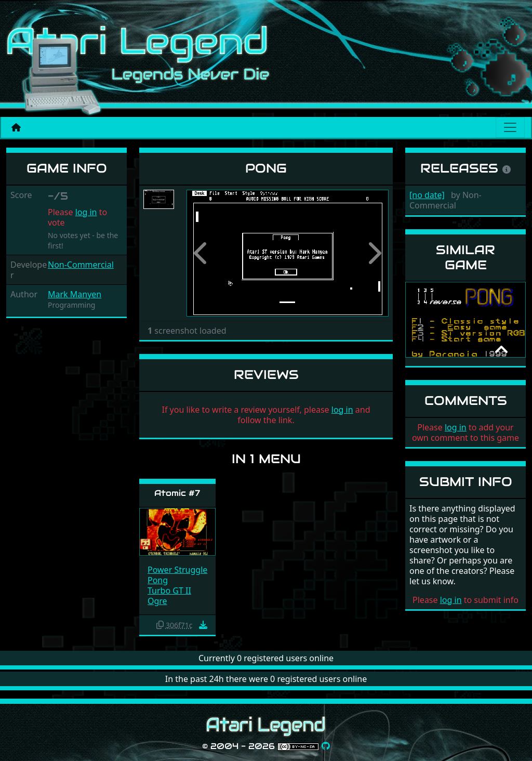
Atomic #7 (177, 493)
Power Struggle (177, 570)
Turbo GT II (169, 591)
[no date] (427, 195)
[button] (202, 253)
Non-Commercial (81, 265)
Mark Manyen (75, 294)
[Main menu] (510, 127)
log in (86, 212)
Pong (158, 580)
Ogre (157, 601)
